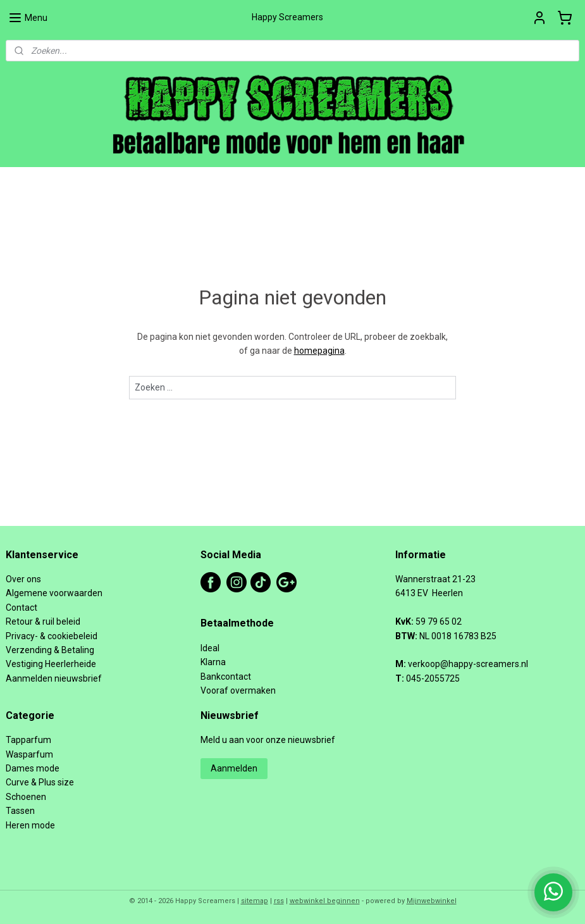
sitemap (255, 901)
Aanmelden (234, 768)
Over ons (23, 579)
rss (279, 901)
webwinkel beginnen (325, 901)
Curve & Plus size (40, 782)
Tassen (20, 811)
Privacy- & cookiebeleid (52, 636)
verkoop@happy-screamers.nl (468, 664)
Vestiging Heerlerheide (51, 664)
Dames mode (33, 768)
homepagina (319, 351)
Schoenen (26, 797)
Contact (22, 608)
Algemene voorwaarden (54, 593)
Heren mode (30, 825)
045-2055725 (433, 678)
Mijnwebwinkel (432, 901)
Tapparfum (28, 740)
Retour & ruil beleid (43, 621)
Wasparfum (29, 754)
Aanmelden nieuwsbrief (54, 678)
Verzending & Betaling (50, 650)
